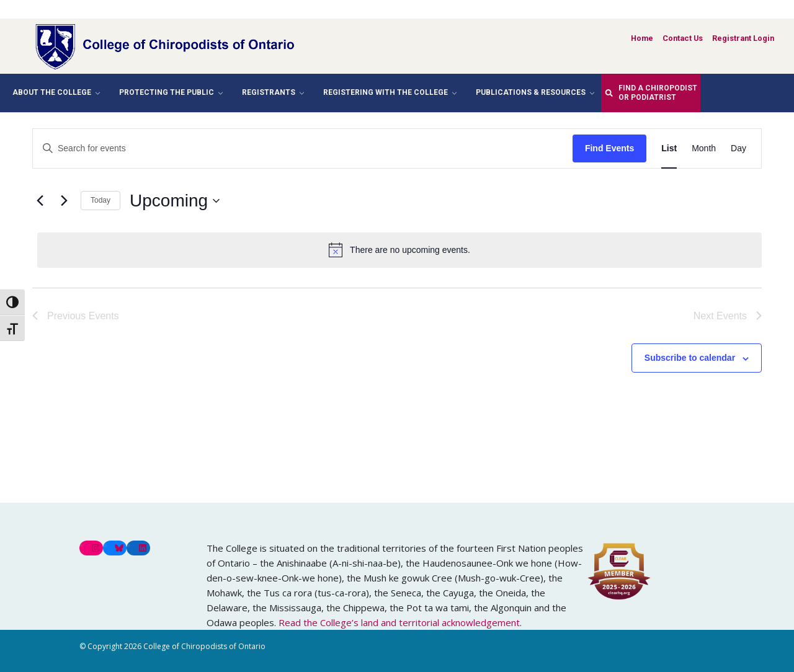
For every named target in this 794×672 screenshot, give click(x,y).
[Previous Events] (40, 201)
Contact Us (683, 38)
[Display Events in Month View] (704, 148)
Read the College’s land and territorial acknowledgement (399, 622)
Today (100, 200)
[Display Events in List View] (669, 148)
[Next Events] (64, 201)
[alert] (399, 250)
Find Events (609, 148)
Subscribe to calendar (690, 358)
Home (642, 38)
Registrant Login (743, 38)
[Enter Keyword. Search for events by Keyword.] (303, 148)
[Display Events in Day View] (738, 148)
